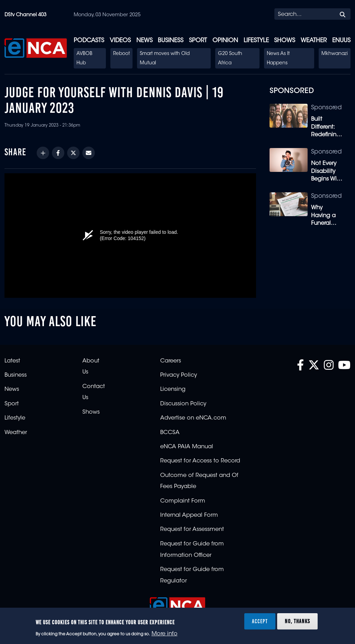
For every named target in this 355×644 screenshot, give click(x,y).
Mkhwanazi (335, 54)
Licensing (173, 389)
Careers (171, 361)
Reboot (121, 54)
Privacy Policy (179, 375)
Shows (285, 41)
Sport (198, 41)
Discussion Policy (183, 404)
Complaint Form (183, 501)
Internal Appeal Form (189, 515)
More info (165, 634)
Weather (314, 41)
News (144, 41)
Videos (120, 41)
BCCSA (170, 433)
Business (171, 41)
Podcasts (89, 41)
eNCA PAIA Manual (187, 447)
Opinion (225, 41)
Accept (260, 621)
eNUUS (341, 41)
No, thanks (297, 621)
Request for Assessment (192, 530)
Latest (12, 361)
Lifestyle (256, 41)
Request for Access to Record (200, 461)
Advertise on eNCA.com (193, 418)
